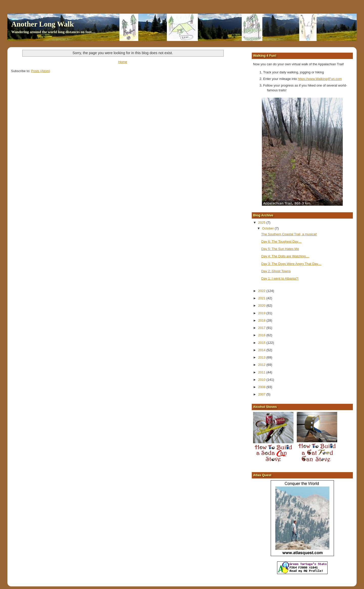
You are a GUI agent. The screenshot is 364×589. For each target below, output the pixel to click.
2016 (262, 335)
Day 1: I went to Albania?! (280, 278)
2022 (262, 291)
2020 (262, 306)
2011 (262, 372)
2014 (262, 350)
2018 (262, 320)
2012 (262, 365)
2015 (262, 343)
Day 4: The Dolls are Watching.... (285, 256)
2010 (262, 380)
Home (123, 62)
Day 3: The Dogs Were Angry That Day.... (291, 264)
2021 (262, 298)
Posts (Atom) (41, 71)
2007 (262, 394)
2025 (262, 223)
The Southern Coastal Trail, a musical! (289, 234)
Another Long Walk (43, 24)
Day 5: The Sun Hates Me (280, 249)
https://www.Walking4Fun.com (320, 79)
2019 (262, 313)
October (268, 228)
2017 (262, 328)
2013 (262, 357)
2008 (262, 387)
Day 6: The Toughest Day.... (282, 241)
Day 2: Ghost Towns (276, 271)
